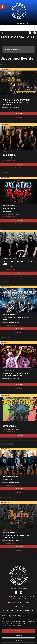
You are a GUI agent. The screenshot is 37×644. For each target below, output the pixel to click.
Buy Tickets (19, 113)
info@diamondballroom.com (19, 603)
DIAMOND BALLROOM (17, 37)
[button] (2, 7)
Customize (18, 636)
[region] (18, 629)
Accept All (19, 631)
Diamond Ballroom (9, 110)
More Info (18, 117)
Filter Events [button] (18, 49)
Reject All (19, 640)
